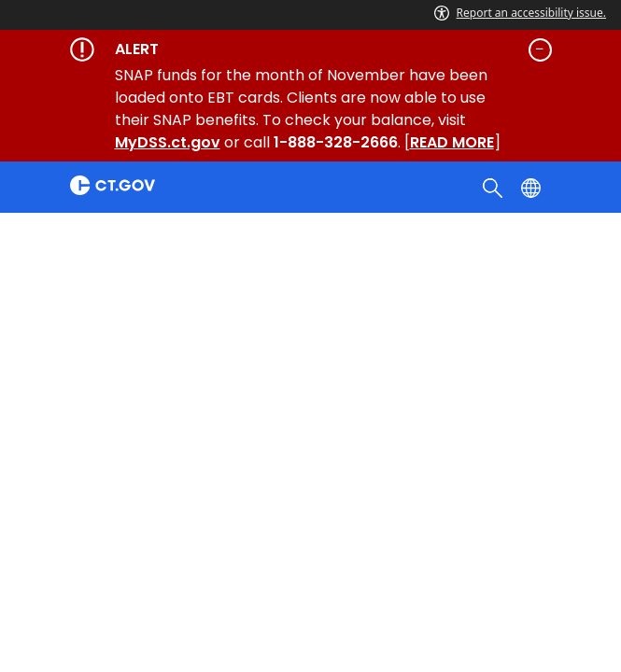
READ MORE (452, 142)
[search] (494, 187)
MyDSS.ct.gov (168, 142)
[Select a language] (533, 187)
